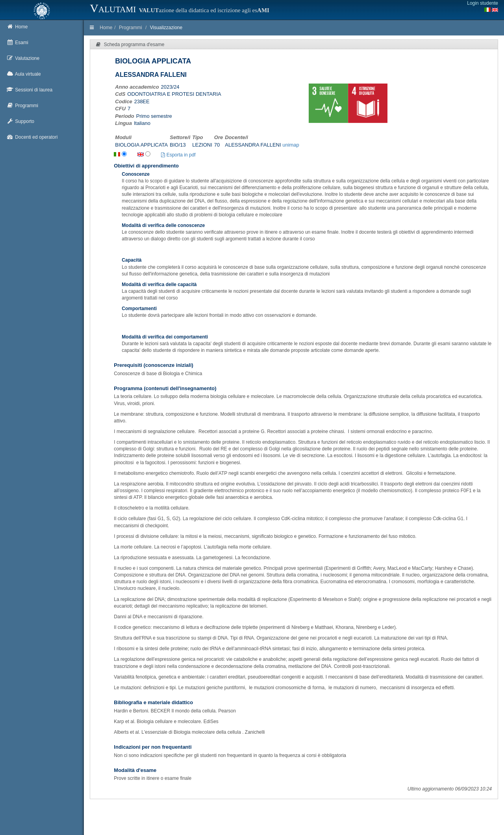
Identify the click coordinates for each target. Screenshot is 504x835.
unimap (291, 145)
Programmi (131, 28)
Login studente (483, 3)
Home (106, 28)
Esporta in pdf (178, 155)
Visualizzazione (166, 28)
